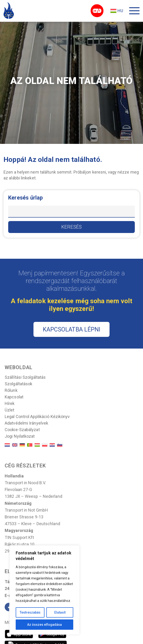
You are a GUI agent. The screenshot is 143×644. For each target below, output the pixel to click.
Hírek (10, 404)
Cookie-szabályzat (22, 430)
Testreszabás (30, 612)
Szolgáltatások (18, 384)
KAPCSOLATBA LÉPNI (72, 329)
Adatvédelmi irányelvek (26, 423)
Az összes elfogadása (44, 625)
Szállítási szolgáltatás (25, 378)
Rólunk (11, 391)
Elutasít (60, 612)
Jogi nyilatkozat (20, 437)
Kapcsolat (14, 397)
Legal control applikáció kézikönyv (37, 417)
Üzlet (10, 410)
